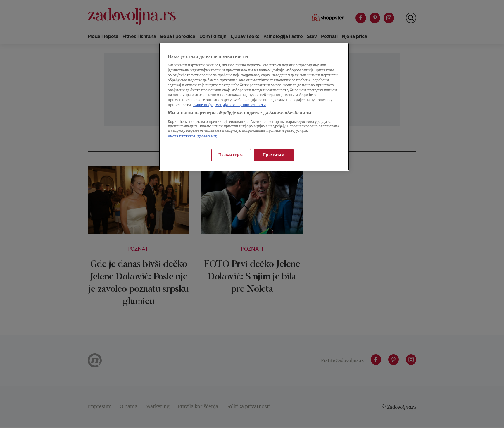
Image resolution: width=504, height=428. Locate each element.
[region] (254, 107)
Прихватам (274, 155)
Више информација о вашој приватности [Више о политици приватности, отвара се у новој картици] (229, 105)
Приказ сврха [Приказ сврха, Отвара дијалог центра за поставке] (231, 155)
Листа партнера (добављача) (193, 137)
